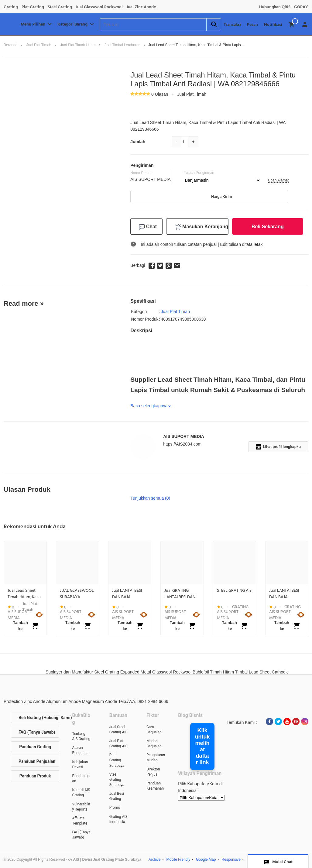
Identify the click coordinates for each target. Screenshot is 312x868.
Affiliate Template (80, 821)
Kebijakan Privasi (80, 765)
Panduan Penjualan (37, 761)
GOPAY (301, 7)
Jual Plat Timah (39, 45)
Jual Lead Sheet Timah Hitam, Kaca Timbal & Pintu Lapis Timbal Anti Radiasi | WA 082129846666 (24, 594)
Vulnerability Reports (81, 807)
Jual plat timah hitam (78, 45)
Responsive (231, 859)
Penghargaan (81, 778)
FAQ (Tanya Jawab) (37, 732)
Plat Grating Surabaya (117, 760)
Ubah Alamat (278, 180)
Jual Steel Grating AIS (118, 730)
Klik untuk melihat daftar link (202, 746)
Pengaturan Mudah (156, 758)
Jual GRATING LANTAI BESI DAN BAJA (180, 594)
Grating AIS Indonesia (118, 819)
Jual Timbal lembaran (122, 45)
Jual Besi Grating (117, 796)
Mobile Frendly (178, 859)
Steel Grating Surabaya (117, 780)
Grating (11, 7)
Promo (115, 808)
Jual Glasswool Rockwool (99, 7)
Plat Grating (33, 7)
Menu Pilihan (37, 24)
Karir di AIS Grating (81, 792)
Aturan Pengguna (80, 750)
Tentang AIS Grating (81, 736)
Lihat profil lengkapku (278, 447)
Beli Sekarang (268, 227)
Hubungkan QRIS (275, 7)
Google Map (206, 859)
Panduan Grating (35, 747)
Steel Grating (60, 7)
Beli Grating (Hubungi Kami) (39, 718)
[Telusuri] (145, 25)
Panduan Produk (35, 776)
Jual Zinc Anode (141, 7)
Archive (155, 859)
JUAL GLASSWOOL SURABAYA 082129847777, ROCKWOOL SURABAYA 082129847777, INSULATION (77, 594)
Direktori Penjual (153, 772)
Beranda (10, 45)
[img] (292, 25)
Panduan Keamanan (155, 786)
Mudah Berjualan (154, 744)
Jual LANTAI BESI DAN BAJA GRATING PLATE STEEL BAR (127, 594)
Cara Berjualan (154, 730)
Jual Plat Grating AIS (118, 744)
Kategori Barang (76, 24)
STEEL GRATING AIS (234, 591)
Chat (148, 227)
